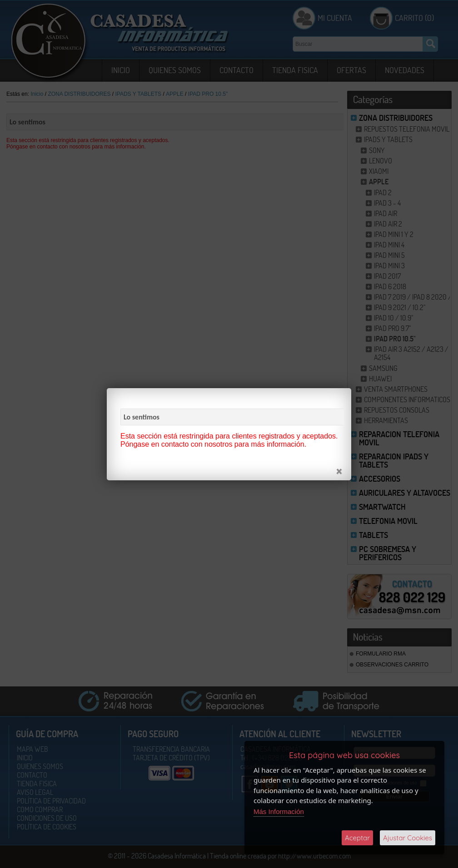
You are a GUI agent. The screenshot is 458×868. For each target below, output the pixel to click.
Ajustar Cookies (408, 838)
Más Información (279, 811)
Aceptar (357, 838)
